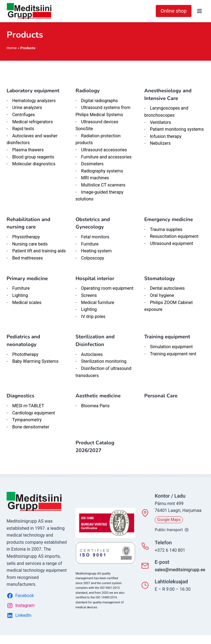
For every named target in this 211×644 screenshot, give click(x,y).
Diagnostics (20, 396)
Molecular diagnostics (34, 164)
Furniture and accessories (106, 157)
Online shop (174, 11)
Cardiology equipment (34, 413)
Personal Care (161, 396)
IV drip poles (93, 317)
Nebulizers (160, 143)
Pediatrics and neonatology (23, 341)
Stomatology (160, 278)
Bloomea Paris (95, 406)
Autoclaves (92, 354)
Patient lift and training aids (39, 251)
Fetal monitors (95, 237)
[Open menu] (199, 11)
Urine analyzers (27, 108)
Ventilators (161, 122)
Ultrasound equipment (172, 243)
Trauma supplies (166, 229)
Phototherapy (25, 354)
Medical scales (27, 303)
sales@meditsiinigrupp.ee (180, 570)
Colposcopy (93, 258)
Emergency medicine (169, 219)
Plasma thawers (28, 150)
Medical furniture (98, 303)
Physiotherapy (26, 237)
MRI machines (95, 178)
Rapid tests (23, 129)
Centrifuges (23, 115)
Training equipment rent (173, 354)
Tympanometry (27, 420)
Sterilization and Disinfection (95, 341)
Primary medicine (27, 278)
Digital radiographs (99, 101)
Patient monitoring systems (177, 129)
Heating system (96, 251)
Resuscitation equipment (174, 236)
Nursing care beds (30, 244)
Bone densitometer (31, 427)
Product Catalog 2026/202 (95, 447)
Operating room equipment (107, 288)
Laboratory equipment (33, 91)
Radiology (88, 91)
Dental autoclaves (167, 288)
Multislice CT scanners (103, 185)
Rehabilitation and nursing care (28, 223)
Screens (89, 295)
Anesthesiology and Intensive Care (168, 94)
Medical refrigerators (32, 122)
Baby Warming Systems (35, 361)
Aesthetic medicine (98, 396)
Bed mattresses (27, 258)
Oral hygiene (162, 295)
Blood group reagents (33, 157)
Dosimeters (92, 164)
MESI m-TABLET (28, 406)
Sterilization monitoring (104, 361)
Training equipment (167, 337)
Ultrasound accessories (104, 150)
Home (12, 48)
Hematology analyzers (34, 101)
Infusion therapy (166, 136)
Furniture (90, 244)
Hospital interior (95, 278)
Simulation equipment (171, 347)
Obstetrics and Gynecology (93, 223)
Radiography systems (102, 171)
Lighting (20, 295)
